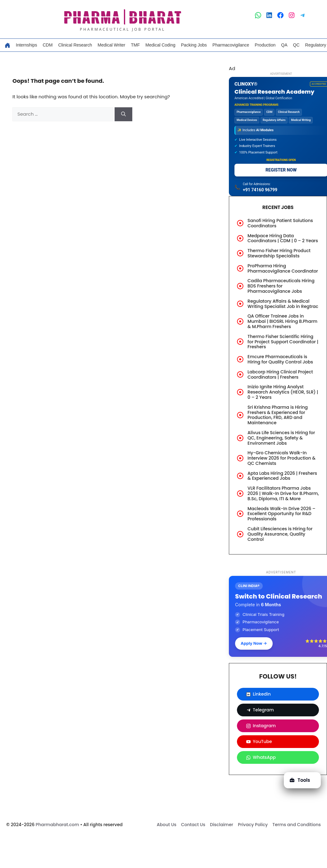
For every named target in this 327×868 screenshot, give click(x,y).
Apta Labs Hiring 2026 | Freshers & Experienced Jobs (282, 476)
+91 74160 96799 (260, 190)
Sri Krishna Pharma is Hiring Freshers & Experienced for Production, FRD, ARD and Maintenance (278, 415)
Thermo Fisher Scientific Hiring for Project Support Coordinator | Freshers (283, 342)
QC (296, 45)
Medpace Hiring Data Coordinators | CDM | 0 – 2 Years (283, 238)
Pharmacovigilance (231, 45)
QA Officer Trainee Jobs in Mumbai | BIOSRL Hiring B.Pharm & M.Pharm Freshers (282, 321)
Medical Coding (160, 45)
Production (265, 45)
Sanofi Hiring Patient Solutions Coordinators (280, 223)
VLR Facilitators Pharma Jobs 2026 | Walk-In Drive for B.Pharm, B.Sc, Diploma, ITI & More (283, 493)
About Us (167, 825)
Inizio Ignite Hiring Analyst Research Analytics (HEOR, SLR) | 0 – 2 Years (283, 392)
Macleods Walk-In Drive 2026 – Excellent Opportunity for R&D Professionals (282, 514)
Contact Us (193, 825)
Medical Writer (111, 45)
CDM (48, 45)
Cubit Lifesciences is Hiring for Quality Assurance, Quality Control (280, 534)
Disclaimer (222, 825)
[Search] (123, 114)
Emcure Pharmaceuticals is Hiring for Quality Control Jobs (280, 359)
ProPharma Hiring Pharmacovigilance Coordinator (283, 268)
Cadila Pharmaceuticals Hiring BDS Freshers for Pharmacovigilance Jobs (281, 286)
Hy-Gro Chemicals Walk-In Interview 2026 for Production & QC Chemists (282, 458)
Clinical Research (75, 45)
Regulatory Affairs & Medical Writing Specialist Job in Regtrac (283, 304)
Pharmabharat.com (57, 825)
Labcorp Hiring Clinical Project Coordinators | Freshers (280, 374)
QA (284, 45)
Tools (300, 780)
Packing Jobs (194, 45)
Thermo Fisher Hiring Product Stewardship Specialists (279, 253)
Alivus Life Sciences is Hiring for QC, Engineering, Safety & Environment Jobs (281, 438)
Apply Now (254, 643)
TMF (136, 45)
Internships (26, 45)
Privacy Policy (253, 825)
